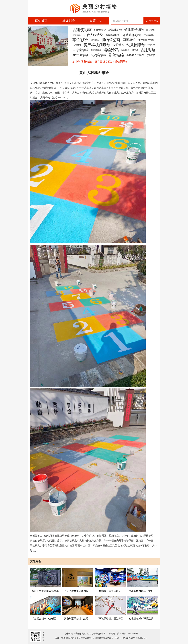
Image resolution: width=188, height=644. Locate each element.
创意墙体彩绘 (95, 40)
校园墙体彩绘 (113, 35)
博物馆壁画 (111, 40)
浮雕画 (151, 45)
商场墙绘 (125, 50)
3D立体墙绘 (80, 55)
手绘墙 (151, 55)
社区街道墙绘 (77, 35)
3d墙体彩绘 (115, 30)
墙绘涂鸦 (111, 50)
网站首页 (41, 21)
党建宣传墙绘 (134, 30)
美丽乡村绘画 (100, 30)
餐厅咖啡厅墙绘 (146, 40)
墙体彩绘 (69, 21)
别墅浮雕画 (96, 50)
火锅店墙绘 (99, 55)
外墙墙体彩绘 (132, 35)
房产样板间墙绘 (97, 45)
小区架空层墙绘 (135, 55)
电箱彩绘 (149, 35)
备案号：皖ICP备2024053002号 (122, 634)
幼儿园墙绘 (136, 45)
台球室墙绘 (81, 50)
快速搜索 (152, 21)
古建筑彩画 (82, 30)
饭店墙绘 (151, 30)
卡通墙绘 (119, 45)
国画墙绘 (129, 40)
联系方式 (96, 21)
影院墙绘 (116, 55)
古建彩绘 (148, 50)
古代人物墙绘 (93, 35)
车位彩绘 (80, 40)
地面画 (135, 50)
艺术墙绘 (77, 45)
